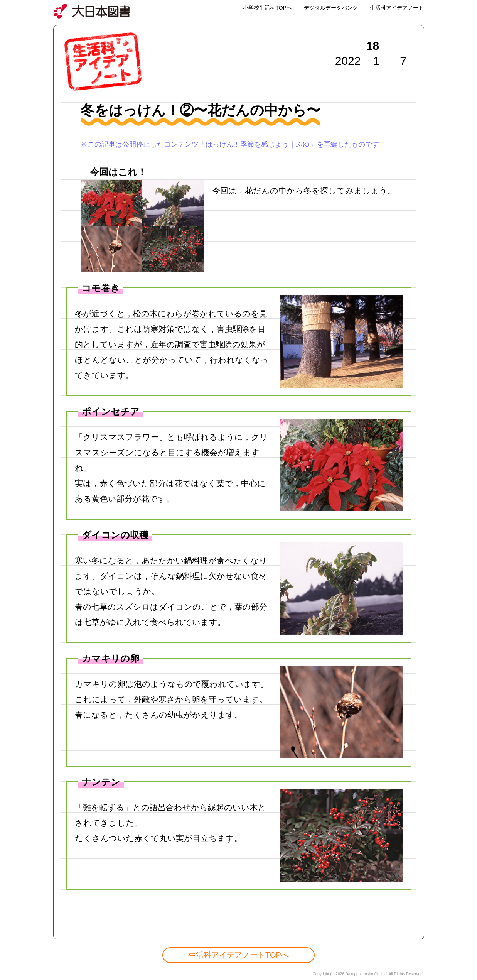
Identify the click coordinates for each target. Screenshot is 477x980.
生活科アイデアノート (397, 8)
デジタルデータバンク (331, 8)
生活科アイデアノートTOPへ (238, 955)
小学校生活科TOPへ (267, 8)
